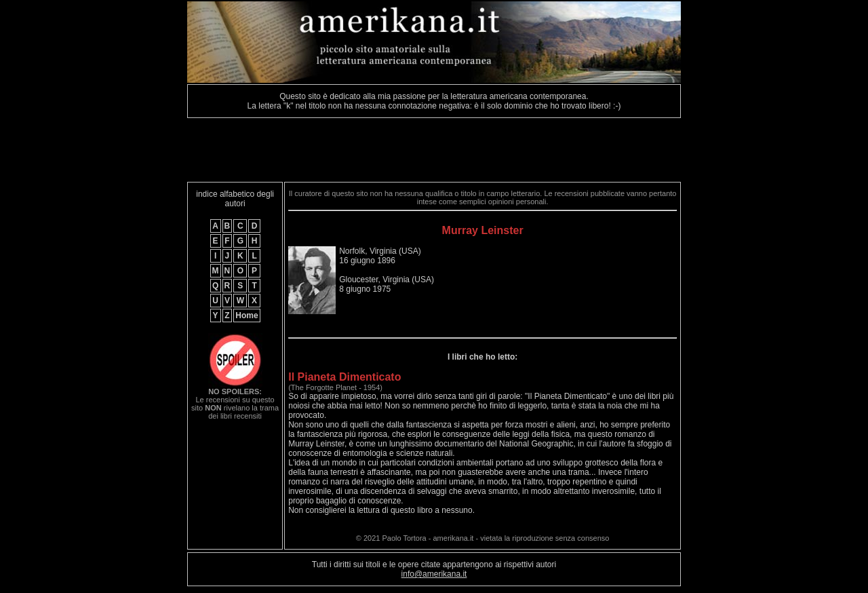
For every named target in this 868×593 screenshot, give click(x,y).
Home (246, 315)
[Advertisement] (434, 150)
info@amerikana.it (434, 574)
